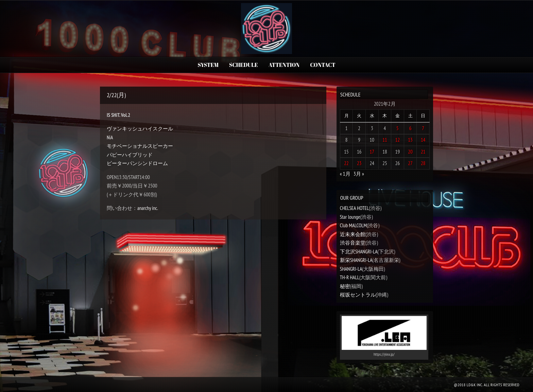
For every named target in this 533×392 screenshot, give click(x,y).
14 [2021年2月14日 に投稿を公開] (423, 140)
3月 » (359, 174)
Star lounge (350, 217)
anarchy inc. (148, 208)
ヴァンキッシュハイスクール (140, 129)
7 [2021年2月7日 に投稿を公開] (423, 128)
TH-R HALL (350, 277)
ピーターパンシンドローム (137, 163)
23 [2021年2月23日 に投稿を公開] (359, 163)
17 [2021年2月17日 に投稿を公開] (372, 152)
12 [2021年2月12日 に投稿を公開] (398, 140)
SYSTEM (208, 65)
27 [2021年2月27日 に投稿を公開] (410, 163)
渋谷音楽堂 (353, 243)
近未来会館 (353, 234)
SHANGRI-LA (351, 269)
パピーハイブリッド (130, 155)
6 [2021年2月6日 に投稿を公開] (410, 128)
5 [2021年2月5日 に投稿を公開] (398, 128)
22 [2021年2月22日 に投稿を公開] (346, 163)
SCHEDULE (244, 65)
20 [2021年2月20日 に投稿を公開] (410, 152)
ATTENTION (284, 65)
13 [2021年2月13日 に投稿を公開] (410, 140)
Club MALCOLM (353, 225)
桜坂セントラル (358, 295)
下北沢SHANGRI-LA (359, 252)
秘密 (345, 286)
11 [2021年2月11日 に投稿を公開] (385, 140)
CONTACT (323, 65)
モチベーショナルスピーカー (140, 146)
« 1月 (345, 174)
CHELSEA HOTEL (354, 208)
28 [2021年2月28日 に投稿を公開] (423, 163)
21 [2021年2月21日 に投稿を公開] (423, 152)
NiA (110, 137)
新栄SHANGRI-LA (356, 260)
